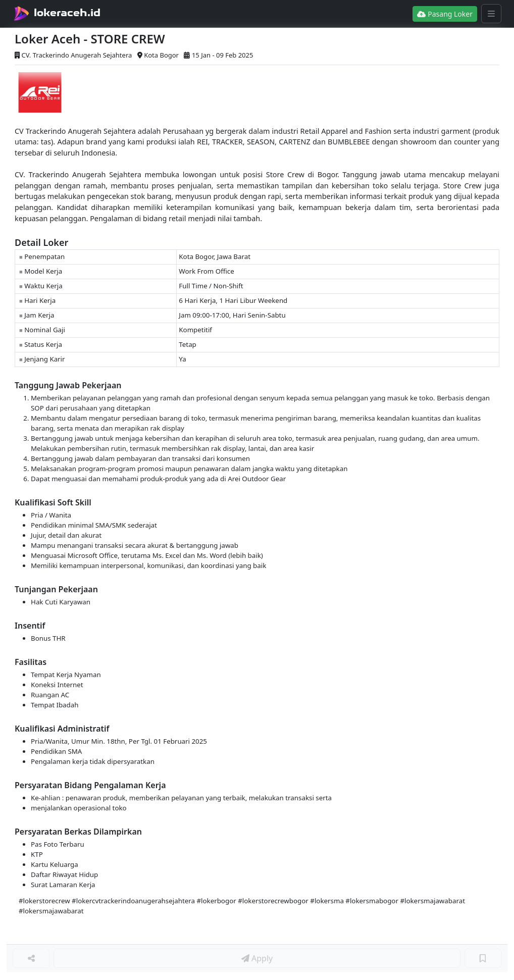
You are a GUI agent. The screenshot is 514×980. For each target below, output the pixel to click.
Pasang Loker (445, 14)
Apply (257, 958)
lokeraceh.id (67, 13)
